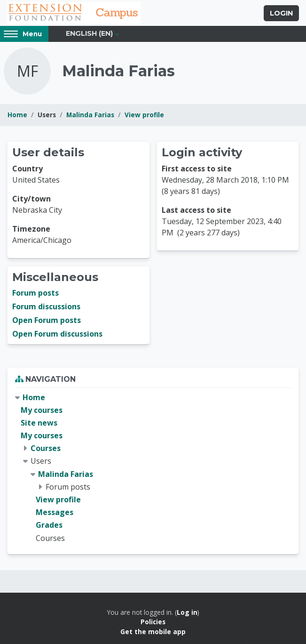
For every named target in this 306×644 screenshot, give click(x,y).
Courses (46, 448)
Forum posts (35, 293)
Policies (153, 622)
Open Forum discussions (57, 334)
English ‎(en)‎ (89, 33)
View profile (144, 115)
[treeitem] (153, 468)
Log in (187, 612)
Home (17, 115)
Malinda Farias (90, 115)
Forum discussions (46, 306)
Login (281, 13)
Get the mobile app (153, 632)
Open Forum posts (47, 320)
